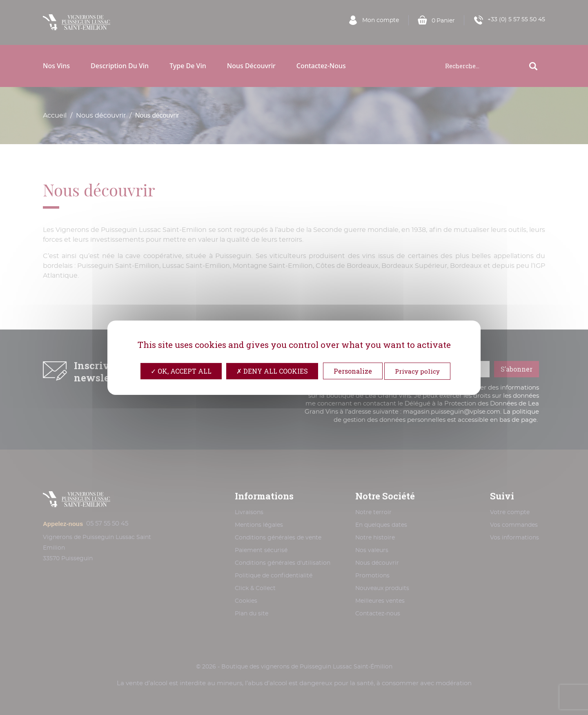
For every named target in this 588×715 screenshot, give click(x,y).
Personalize (353, 371)
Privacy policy (417, 371)
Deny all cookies (272, 371)
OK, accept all (181, 371)
